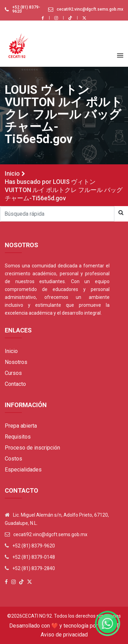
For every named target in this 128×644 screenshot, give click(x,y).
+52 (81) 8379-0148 (34, 557)
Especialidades (23, 470)
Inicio (12, 173)
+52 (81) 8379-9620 (26, 9)
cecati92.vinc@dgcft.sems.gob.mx (90, 9)
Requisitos (18, 437)
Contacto (15, 384)
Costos (13, 459)
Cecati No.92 (37, 616)
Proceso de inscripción (32, 448)
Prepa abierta (21, 426)
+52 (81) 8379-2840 (34, 568)
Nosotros (16, 362)
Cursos (13, 373)
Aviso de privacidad (64, 635)
